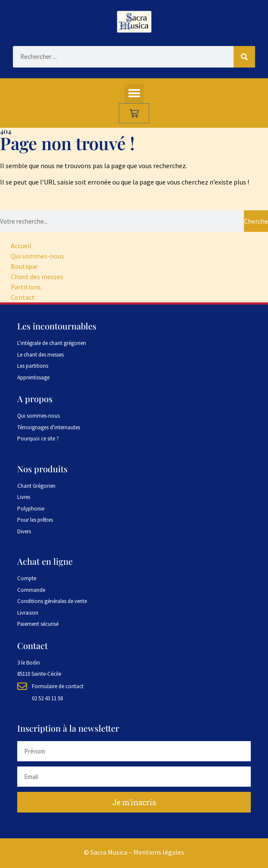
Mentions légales (159, 852)
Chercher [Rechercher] (256, 221)
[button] (134, 94)
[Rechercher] (244, 57)
